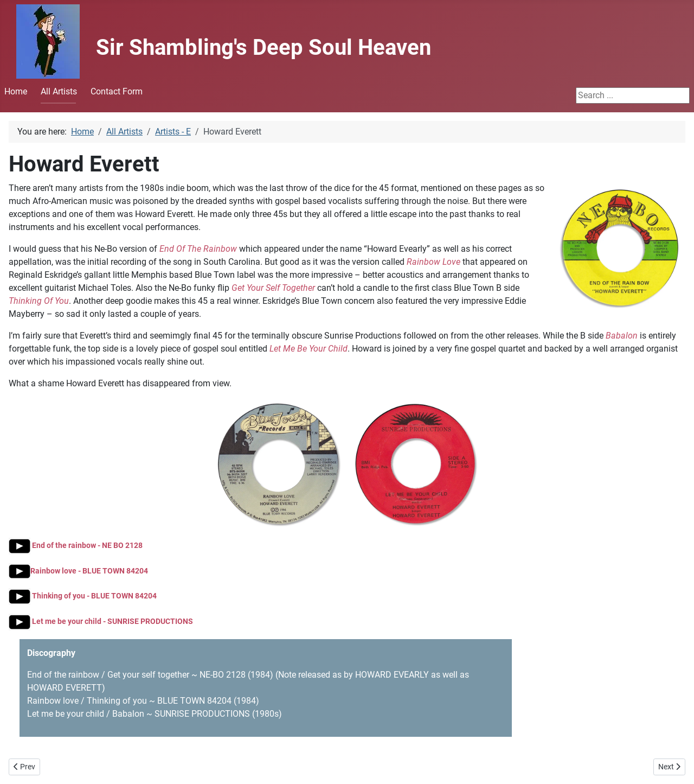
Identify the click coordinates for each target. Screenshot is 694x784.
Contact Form (117, 91)
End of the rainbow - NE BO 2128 (76, 545)
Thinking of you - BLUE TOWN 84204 (83, 596)
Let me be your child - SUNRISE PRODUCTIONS (101, 621)
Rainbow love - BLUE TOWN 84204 (78, 571)
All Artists (59, 91)
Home (16, 91)
